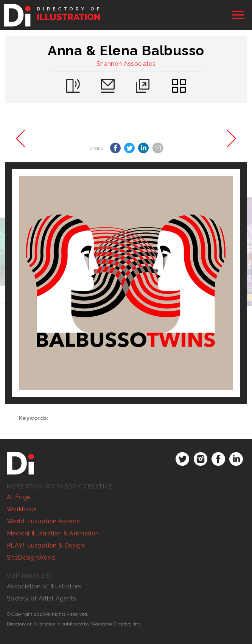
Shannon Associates (126, 64)
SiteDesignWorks (31, 558)
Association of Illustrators (44, 586)
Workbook (22, 509)
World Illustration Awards (43, 521)
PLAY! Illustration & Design (46, 545)
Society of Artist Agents (42, 598)
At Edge (19, 497)
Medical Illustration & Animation (53, 533)
